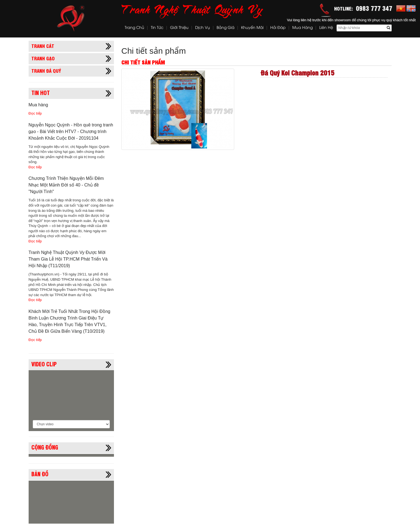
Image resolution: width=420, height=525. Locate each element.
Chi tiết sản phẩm (154, 51)
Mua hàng (302, 28)
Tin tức (157, 28)
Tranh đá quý (46, 71)
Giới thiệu (179, 28)
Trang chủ (134, 28)
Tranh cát (43, 46)
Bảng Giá (226, 28)
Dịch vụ (203, 28)
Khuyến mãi (252, 28)
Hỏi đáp (278, 28)
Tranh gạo (43, 58)
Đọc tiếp (35, 113)
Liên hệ (326, 28)
